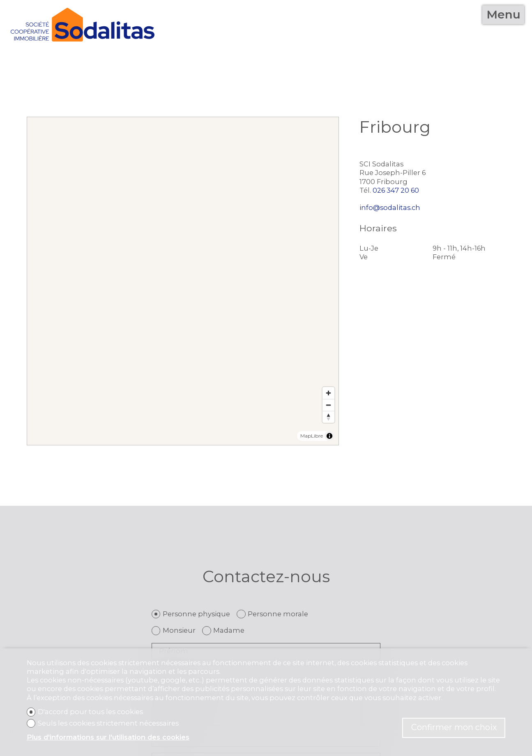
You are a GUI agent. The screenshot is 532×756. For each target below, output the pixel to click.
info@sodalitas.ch (390, 207)
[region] (183, 281)
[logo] (83, 25)
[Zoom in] (328, 393)
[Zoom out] (328, 405)
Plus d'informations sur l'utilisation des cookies (108, 737)
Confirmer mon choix (454, 727)
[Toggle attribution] (329, 436)
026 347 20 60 (396, 190)
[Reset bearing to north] (328, 417)
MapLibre (312, 436)
